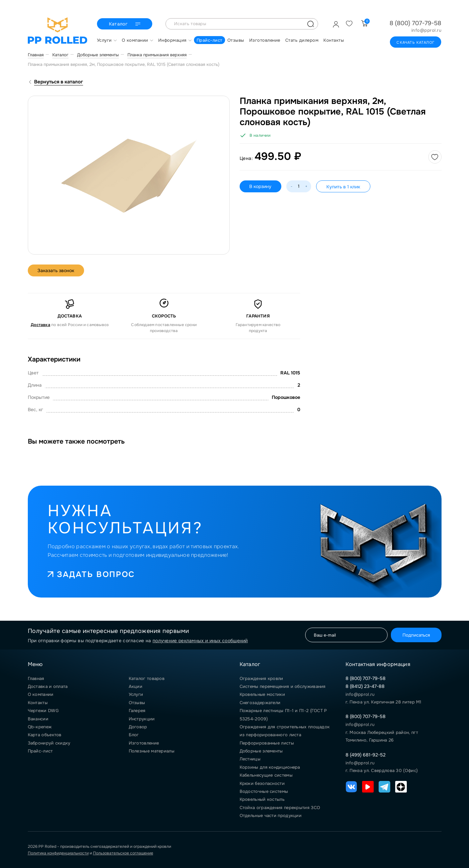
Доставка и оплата (48, 686)
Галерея (137, 711)
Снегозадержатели (260, 703)
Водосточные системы (264, 791)
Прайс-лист (40, 751)
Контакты (38, 703)
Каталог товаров (147, 678)
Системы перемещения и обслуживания (283, 686)
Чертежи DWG (43, 711)
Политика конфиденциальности (58, 853)
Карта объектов (45, 735)
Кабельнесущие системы (266, 775)
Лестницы (250, 759)
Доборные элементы (261, 751)
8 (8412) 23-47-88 (365, 686)
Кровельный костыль (262, 799)
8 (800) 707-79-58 (415, 23)
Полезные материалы (152, 751)
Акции (136, 686)
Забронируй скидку (49, 743)
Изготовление (144, 743)
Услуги (136, 694)
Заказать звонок (56, 270)
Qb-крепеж (40, 727)
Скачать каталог (416, 42)
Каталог (126, 24)
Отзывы (137, 703)
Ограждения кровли (261, 678)
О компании (41, 694)
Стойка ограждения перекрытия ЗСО (280, 808)
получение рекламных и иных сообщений (200, 641)
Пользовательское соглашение (123, 853)
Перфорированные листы (267, 743)
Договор (138, 727)
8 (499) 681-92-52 (366, 755)
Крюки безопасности (262, 783)
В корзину (261, 186)
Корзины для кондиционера (270, 767)
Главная (36, 678)
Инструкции (142, 719)
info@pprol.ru (426, 30)
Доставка (41, 325)
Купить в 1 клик (344, 187)
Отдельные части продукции (271, 816)
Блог (134, 735)
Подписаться (416, 635)
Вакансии (38, 719)
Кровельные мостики (262, 694)
